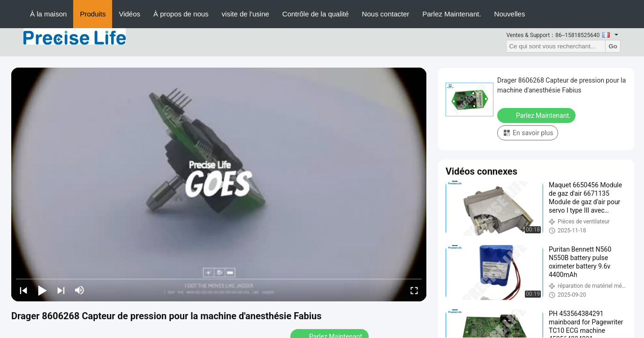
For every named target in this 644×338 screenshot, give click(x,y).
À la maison (48, 14)
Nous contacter (386, 14)
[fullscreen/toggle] (414, 290)
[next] (61, 290)
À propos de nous (181, 14)
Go (613, 46)
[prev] (23, 290)
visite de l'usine (246, 14)
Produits (93, 14)
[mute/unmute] (80, 290)
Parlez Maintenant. (452, 14)
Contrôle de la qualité (316, 14)
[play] (219, 184)
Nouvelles (510, 14)
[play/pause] (42, 290)
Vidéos (129, 14)
